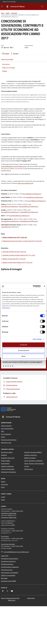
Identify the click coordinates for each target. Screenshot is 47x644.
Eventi (3, 500)
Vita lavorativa (29, 469)
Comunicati (14, 13)
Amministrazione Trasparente (10, 567)
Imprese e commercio (31, 455)
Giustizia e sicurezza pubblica (33, 452)
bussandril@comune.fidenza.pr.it (29, 206)
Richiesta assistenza (7, 564)
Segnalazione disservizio (8, 561)
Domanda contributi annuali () (13, 252)
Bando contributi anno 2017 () (14, 237)
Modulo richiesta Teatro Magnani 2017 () (17, 262)
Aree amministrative (7, 429)
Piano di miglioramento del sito (10, 598)
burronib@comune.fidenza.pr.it (32, 194)
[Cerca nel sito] (42, 7)
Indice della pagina (23, 60)
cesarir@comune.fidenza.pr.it (10, 206)
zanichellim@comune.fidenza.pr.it (19, 216)
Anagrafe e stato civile (8, 458)
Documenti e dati (6, 443)
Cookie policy (6, 308)
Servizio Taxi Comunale (8, 544)
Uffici (3, 431)
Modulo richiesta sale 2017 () (13, 259)
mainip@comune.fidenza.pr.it (34, 197)
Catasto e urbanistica (7, 466)
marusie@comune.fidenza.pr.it (10, 212)
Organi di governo (6, 426)
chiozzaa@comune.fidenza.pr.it (29, 212)
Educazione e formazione (8, 472)
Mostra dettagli (37, 339)
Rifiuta (23, 356)
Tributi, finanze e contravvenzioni (34, 463)
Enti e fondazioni (6, 434)
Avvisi (3, 487)
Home (3, 13)
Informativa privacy (7, 570)
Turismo (27, 466)
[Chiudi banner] (44, 286)
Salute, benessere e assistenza (33, 461)
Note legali (4, 578)
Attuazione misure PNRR (8, 581)
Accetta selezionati (23, 350)
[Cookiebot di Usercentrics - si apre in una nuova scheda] (33, 286)
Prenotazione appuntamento (10, 559)
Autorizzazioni (5, 463)
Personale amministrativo (9, 440)
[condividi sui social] (5, 53)
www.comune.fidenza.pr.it (25, 183)
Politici (3, 437)
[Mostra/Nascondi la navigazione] (2, 6)
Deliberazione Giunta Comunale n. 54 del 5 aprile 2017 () (21, 241)
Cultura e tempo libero (8, 469)
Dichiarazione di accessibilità (10, 573)
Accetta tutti (23, 345)
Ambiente (4, 455)
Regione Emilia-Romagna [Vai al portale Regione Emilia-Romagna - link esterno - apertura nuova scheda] (9, 2)
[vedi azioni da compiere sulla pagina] (14, 53)
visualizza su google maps (9, 513)
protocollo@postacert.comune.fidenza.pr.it (14, 166)
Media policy (12, 600)
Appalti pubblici (6, 461)
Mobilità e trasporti (30, 458)
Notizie (3, 482)
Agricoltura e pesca (7, 452)
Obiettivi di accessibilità (8, 575)
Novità (8, 13)
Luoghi (3, 497)
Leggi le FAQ (5, 556)
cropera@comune (6, 227)
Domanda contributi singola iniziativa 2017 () (18, 255)
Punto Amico (5, 536)
